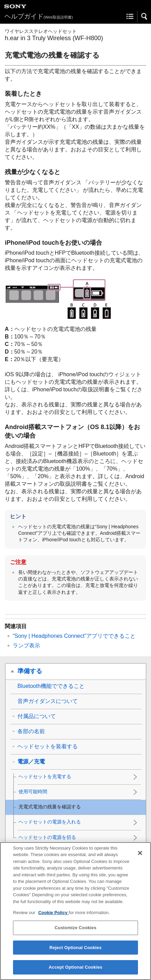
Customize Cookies (75, 931)
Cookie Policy (54, 916)
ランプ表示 (26, 645)
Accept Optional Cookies (75, 971)
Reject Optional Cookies (75, 951)
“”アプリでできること (74, 636)
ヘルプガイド (39, 16)
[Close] (140, 856)
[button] (144, 16)
